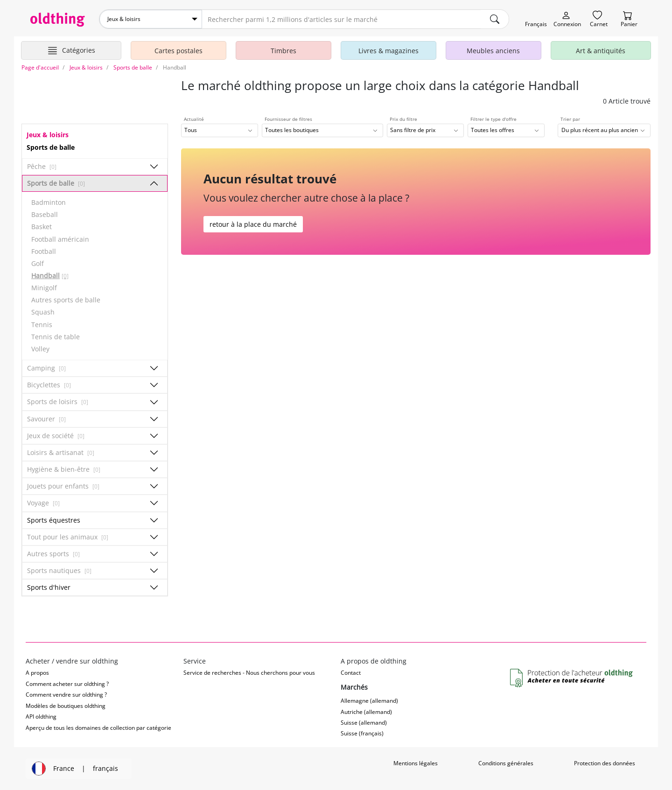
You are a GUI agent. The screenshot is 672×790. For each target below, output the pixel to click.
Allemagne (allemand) (369, 701)
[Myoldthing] (567, 19)
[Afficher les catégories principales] (71, 50)
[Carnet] (599, 19)
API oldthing (41, 717)
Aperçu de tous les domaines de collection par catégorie (98, 728)
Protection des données (605, 763)
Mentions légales (416, 763)
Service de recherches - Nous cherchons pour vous (249, 673)
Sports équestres (54, 520)
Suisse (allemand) (364, 723)
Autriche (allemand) (366, 712)
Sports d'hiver (49, 587)
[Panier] (629, 19)
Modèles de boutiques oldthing (66, 706)
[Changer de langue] (536, 19)
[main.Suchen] (495, 19)
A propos (37, 673)
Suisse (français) (362, 733)
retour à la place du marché (253, 224)
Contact (351, 673)
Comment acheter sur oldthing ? (67, 684)
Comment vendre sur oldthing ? (66, 695)
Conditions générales (506, 763)
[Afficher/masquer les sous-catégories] (154, 167)
